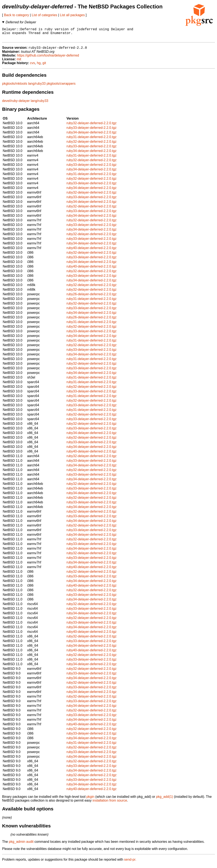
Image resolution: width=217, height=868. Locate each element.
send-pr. (130, 863)
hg (39, 66)
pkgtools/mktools (15, 87)
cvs (33, 66)
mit (19, 62)
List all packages (72, 15)
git (44, 66)
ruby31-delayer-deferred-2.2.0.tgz (91, 140)
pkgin (90, 800)
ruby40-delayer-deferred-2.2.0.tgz (91, 251)
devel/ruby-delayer (16, 104)
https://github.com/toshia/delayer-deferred (48, 59)
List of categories (44, 15)
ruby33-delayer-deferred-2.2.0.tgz (91, 131)
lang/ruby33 (37, 87)
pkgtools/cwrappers (61, 87)
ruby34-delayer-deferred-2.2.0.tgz (91, 135)
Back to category (16, 15)
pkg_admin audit (21, 845)
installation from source (110, 804)
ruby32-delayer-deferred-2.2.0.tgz (91, 126)
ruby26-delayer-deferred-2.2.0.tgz (91, 297)
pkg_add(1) (165, 800)
